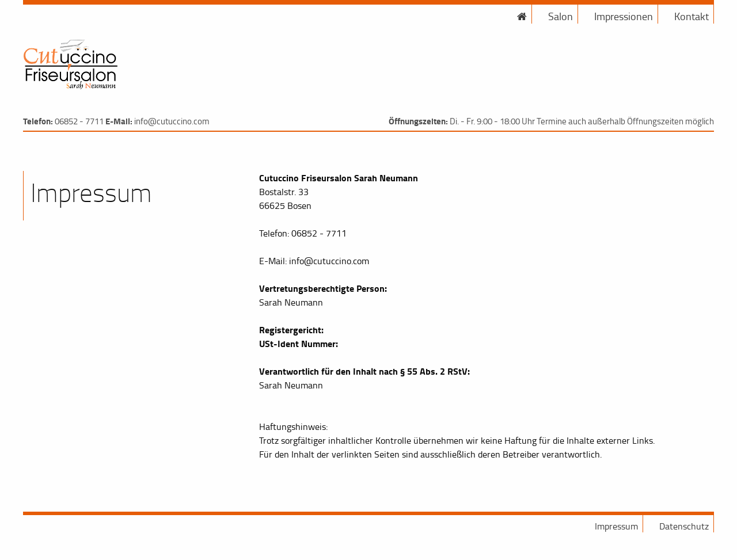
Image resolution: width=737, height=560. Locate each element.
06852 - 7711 (79, 121)
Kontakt (692, 16)
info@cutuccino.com (172, 121)
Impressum (616, 526)
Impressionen (624, 16)
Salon (561, 16)
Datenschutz (684, 526)
